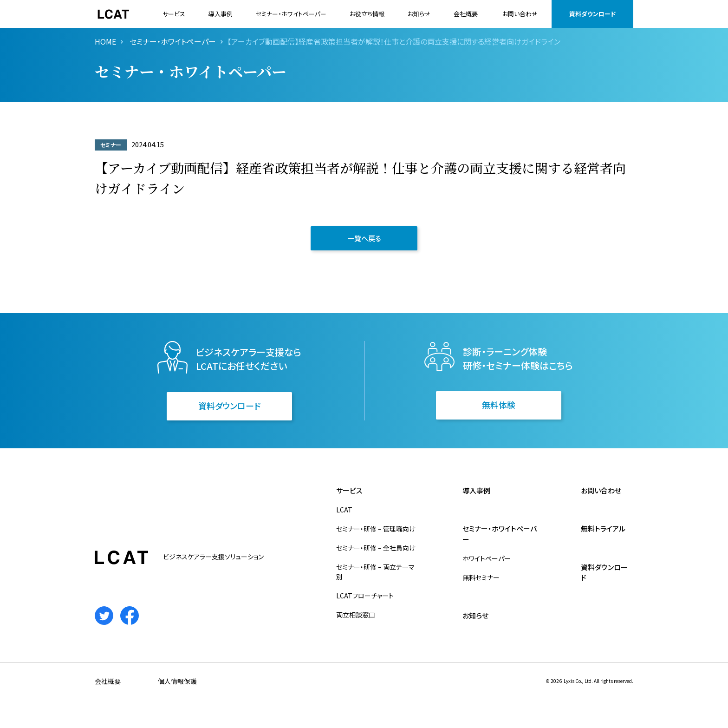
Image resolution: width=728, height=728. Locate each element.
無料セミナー (481, 577)
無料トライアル (603, 528)
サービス (174, 14)
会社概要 (466, 14)
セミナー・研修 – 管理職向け (376, 529)
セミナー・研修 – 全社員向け (376, 548)
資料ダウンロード (592, 14)
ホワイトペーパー (487, 558)
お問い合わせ (520, 14)
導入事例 (221, 14)
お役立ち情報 (367, 14)
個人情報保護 (177, 681)
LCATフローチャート (365, 596)
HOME (105, 41)
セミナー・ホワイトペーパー (291, 14)
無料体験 (499, 405)
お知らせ (419, 14)
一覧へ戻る (364, 238)
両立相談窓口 (356, 615)
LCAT (344, 510)
